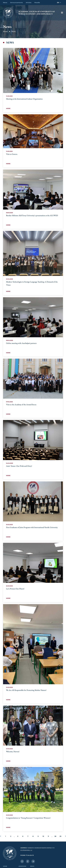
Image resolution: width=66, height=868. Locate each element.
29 (60, 836)
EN (59, 3)
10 (43, 836)
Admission (22, 866)
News (5, 3)
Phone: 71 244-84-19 (27, 855)
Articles (29, 3)
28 (55, 836)
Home (5, 31)
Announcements (16, 3)
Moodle (37, 3)
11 (48, 836)
